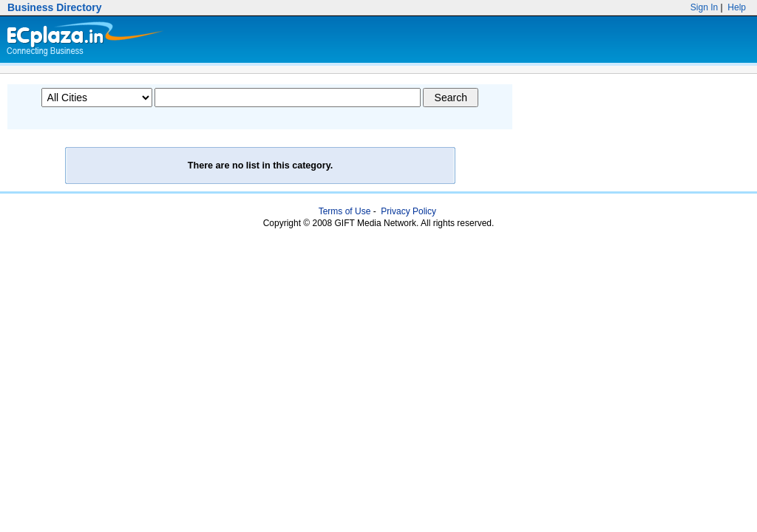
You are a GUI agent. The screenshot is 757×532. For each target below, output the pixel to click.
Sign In (705, 7)
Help (736, 7)
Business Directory (55, 7)
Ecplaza (82, 40)
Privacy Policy (408, 211)
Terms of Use (345, 211)
